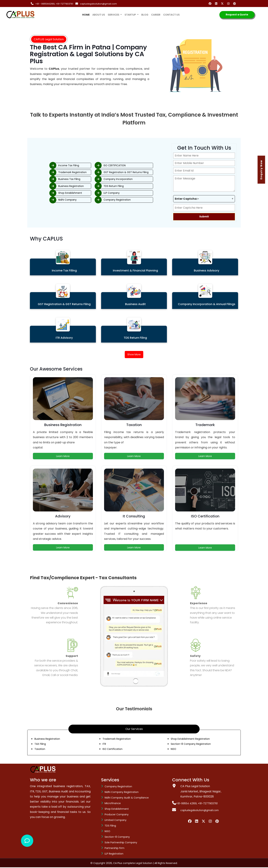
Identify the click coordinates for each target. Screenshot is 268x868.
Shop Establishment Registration (193, 739)
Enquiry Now (262, 170)
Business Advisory (207, 271)
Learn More (63, 457)
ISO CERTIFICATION (125, 164)
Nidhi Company (53, 202)
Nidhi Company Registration (122, 793)
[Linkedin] (217, 4)
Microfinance (113, 804)
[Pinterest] (235, 4)
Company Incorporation (128, 179)
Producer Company (117, 815)
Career (156, 15)
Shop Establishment (56, 194)
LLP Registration (114, 854)
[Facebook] (211, 4)
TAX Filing (41, 745)
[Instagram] (229, 4)
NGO (174, 750)
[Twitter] (223, 4)
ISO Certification (114, 750)
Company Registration (127, 202)
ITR (105, 745)
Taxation (40, 750)
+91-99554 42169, (186, 804)
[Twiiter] (203, 822)
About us (99, 15)
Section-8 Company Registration (193, 745)
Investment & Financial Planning (135, 271)
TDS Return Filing (123, 187)
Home (87, 12)
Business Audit (135, 304)
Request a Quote (237, 15)
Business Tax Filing (55, 179)
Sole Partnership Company (121, 843)
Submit (204, 217)
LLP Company (121, 194)
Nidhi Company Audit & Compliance (127, 798)
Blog (145, 15)
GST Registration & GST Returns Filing (137, 171)
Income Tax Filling (64, 271)
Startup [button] (131, 15)
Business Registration (57, 187)
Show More (134, 355)
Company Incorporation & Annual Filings (207, 304)
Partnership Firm (114, 849)
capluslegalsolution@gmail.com (99, 4)
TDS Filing (110, 826)
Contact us (171, 15)
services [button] (114, 15)
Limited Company (116, 821)
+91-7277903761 (65, 4)
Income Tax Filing (54, 164)
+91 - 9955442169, (46, 4)
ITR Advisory (64, 338)
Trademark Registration (59, 171)
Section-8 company (117, 838)
